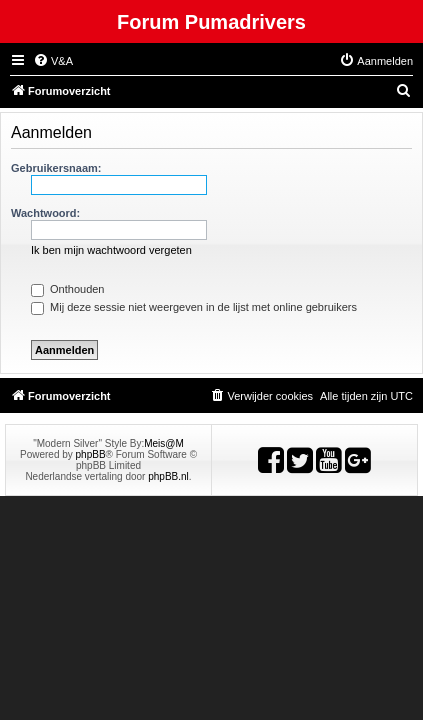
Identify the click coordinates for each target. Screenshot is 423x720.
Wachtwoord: (45, 213)
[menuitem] (53, 61)
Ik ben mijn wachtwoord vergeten (111, 250)
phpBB (91, 454)
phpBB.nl (168, 476)
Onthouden (68, 289)
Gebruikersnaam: (56, 168)
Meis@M (164, 443)
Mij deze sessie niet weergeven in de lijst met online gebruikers (194, 307)
